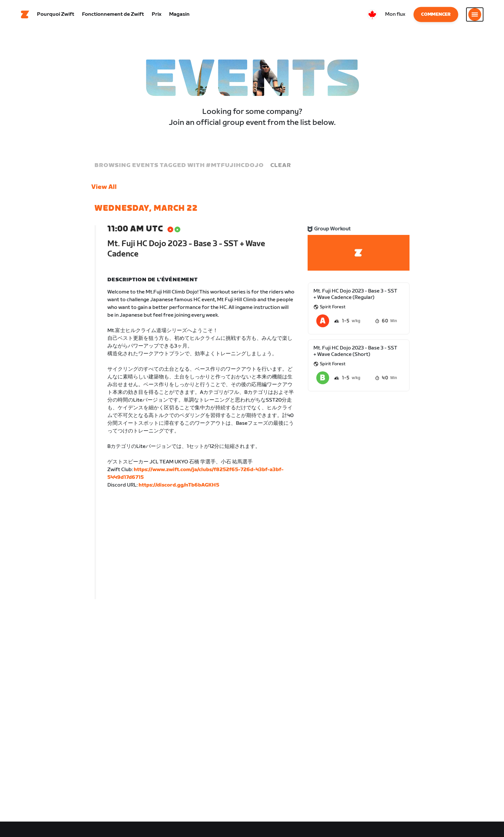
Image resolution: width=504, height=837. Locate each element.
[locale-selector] (372, 14)
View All (104, 187)
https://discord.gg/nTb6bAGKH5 (179, 485)
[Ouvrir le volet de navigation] (475, 14)
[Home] (25, 14)
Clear (281, 165)
